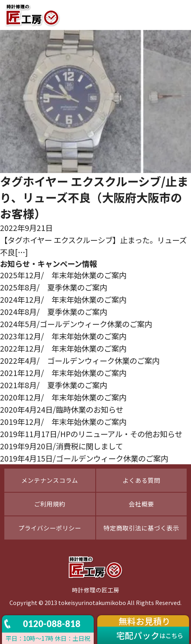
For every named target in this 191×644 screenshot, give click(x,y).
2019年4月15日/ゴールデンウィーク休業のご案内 (84, 458)
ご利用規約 (50, 504)
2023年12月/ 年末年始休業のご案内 (63, 336)
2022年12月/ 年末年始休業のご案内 (63, 348)
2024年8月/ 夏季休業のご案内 (54, 312)
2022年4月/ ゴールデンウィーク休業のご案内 (80, 360)
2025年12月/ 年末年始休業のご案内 (63, 275)
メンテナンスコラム (50, 480)
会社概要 (141, 504)
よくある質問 (141, 480)
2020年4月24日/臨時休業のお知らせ (62, 409)
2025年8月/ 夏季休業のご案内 (54, 287)
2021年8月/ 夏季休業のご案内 (54, 385)
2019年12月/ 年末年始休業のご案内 (63, 422)
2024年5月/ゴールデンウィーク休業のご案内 (76, 324)
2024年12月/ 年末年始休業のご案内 (63, 299)
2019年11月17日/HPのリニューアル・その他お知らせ (91, 434)
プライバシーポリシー (50, 528)
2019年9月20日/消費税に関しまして (61, 446)
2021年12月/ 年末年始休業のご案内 (63, 373)
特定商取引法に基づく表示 (141, 528)
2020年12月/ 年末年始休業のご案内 (63, 397)
